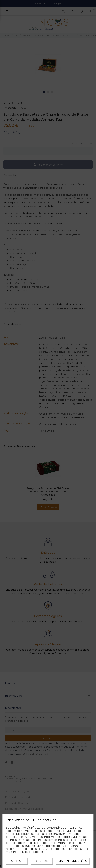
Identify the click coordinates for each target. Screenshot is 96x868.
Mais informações (73, 861)
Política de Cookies (31, 852)
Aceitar (17, 861)
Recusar (42, 861)
